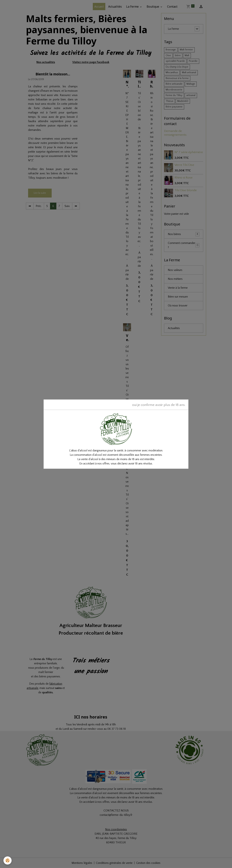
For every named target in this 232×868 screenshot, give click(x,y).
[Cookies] (8, 860)
